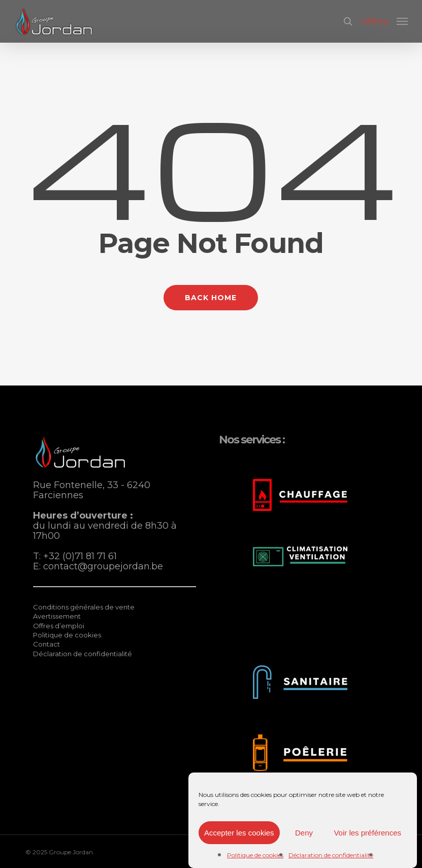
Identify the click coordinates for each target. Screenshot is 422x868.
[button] (385, 21)
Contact (46, 644)
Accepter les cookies (239, 833)
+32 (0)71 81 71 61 (80, 556)
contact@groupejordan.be (103, 566)
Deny (304, 833)
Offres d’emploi (59, 626)
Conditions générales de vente (84, 607)
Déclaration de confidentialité (331, 855)
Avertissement (57, 616)
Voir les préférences (367, 833)
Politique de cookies (255, 855)
